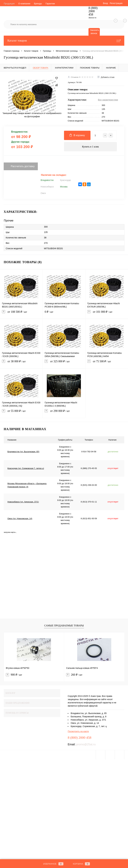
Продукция (9, 4)
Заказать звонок (95, 32)
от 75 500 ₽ (107, 363)
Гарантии (50, 4)
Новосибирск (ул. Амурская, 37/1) (23, 502)
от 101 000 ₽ (107, 314)
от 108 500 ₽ (21, 314)
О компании (24, 4)
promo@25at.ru (86, 744)
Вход (105, 3)
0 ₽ (64, 314)
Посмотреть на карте (78, 731)
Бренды (38, 4)
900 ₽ (14, 675)
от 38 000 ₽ (21, 363)
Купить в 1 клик (90, 147)
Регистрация (116, 3)
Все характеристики (108, 100)
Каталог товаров (64, 41)
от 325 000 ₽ (64, 363)
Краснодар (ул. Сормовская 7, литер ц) (26, 468)
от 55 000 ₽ (21, 413)
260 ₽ (74, 675)
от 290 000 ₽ (64, 413)
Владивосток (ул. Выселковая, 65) (23, 452)
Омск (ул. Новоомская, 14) (20, 518)
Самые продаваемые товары (64, 626)
